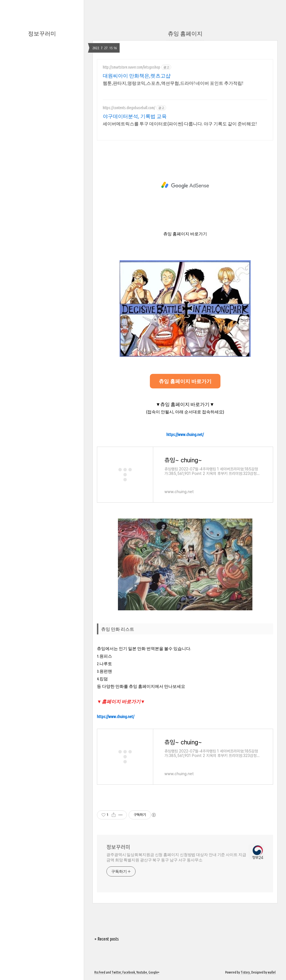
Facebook (129, 972)
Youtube (142, 972)
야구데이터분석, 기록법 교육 (135, 116)
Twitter (116, 972)
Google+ (154, 972)
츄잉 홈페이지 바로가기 (185, 381)
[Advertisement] (185, 185)
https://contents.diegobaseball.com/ (129, 108)
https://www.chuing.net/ (185, 434)
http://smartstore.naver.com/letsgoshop (132, 67)
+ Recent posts (107, 939)
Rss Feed (100, 972)
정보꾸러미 (42, 33)
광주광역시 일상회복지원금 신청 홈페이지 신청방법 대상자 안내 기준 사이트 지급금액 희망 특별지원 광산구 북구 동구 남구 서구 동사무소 (176, 857)
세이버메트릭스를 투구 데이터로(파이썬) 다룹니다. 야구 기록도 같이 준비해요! (180, 124)
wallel (272, 972)
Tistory (245, 972)
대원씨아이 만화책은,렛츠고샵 (137, 76)
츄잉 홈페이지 (185, 33)
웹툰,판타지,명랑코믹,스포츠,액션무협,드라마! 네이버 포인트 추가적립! (173, 83)
